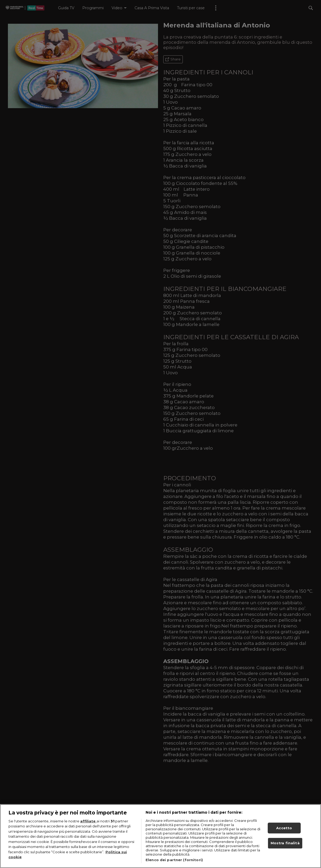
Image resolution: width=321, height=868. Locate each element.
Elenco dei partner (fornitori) (174, 862)
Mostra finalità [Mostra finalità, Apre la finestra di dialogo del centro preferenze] (285, 845)
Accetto (284, 830)
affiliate (88, 823)
